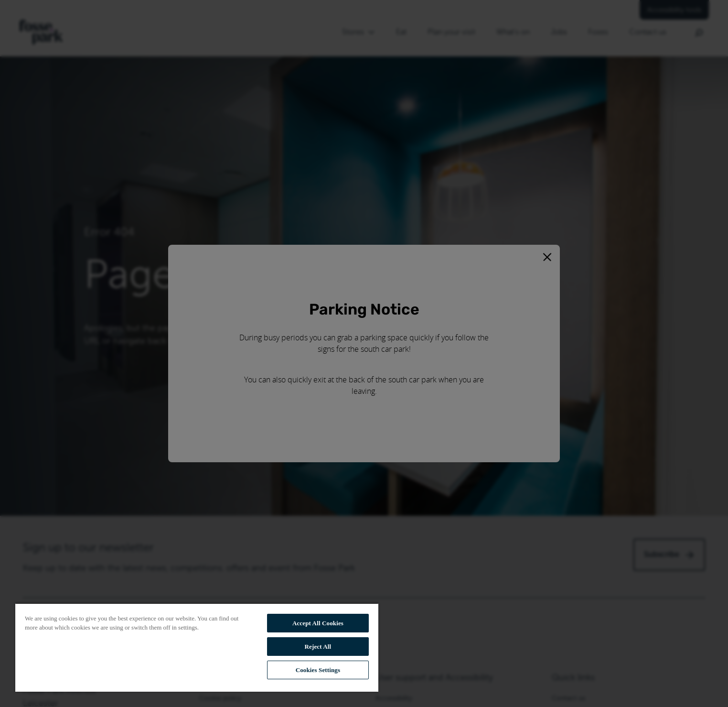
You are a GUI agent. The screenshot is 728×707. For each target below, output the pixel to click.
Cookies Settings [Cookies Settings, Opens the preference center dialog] (318, 670)
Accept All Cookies (318, 623)
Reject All (318, 647)
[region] (197, 647)
